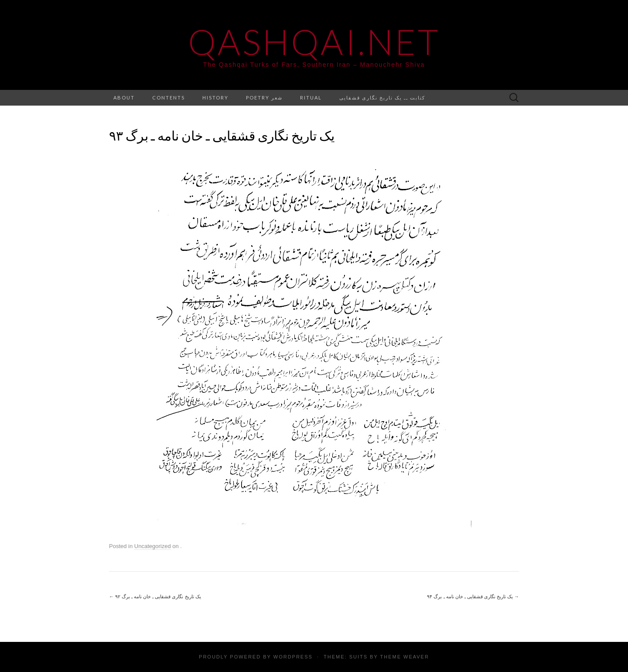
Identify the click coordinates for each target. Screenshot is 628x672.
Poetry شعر (264, 98)
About (124, 98)
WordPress (293, 657)
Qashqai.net (314, 41)
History (215, 98)
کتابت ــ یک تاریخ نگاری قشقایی (382, 98)
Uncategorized (153, 546)
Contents (169, 98)
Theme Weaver (404, 657)
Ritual (311, 98)
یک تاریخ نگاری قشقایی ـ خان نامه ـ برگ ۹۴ (473, 597)
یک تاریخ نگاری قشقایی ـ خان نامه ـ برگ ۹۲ (155, 597)
